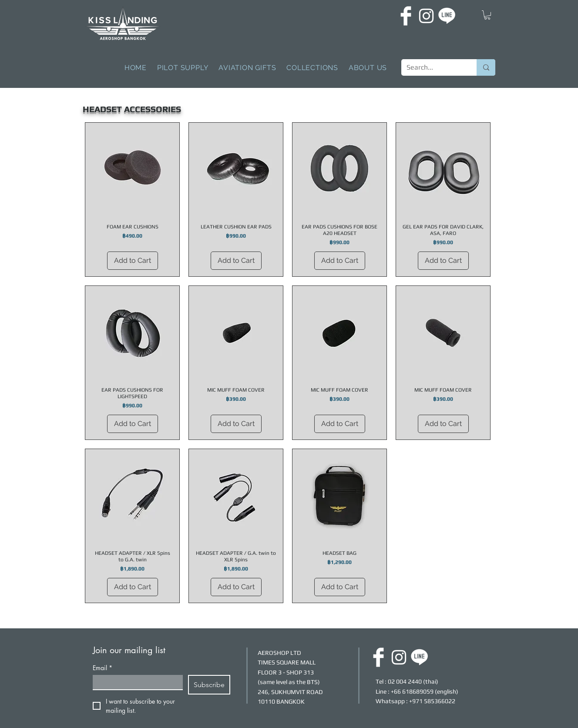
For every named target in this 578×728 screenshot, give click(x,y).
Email (102, 668)
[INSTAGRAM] (426, 16)
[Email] (135, 682)
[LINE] (447, 16)
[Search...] (432, 67)
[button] (487, 15)
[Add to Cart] (133, 261)
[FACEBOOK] (406, 16)
